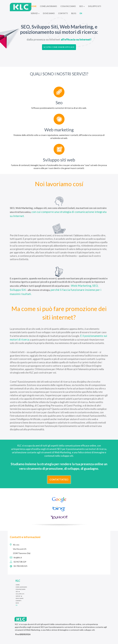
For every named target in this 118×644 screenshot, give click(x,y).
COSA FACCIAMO (68, 6)
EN (81, 13)
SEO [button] (82, 6)
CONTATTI (63, 13)
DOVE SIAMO (49, 13)
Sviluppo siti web (59, 160)
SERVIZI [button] (35, 13)
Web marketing (59, 130)
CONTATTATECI (59, 479)
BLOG (74, 13)
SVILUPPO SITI (95, 6)
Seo (59, 103)
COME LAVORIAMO (48, 6)
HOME (34, 6)
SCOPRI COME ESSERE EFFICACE (59, 47)
